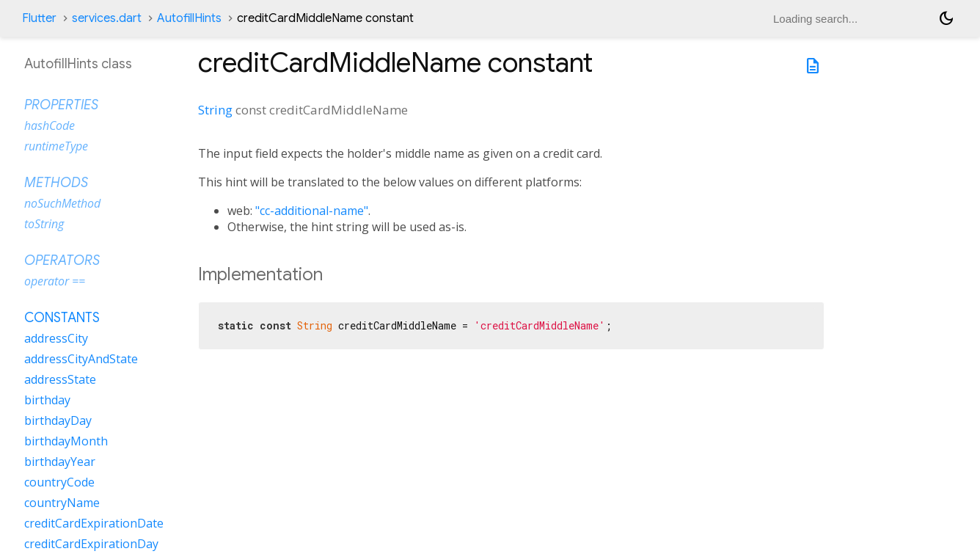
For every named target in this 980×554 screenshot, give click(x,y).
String (215, 110)
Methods (56, 183)
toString (44, 224)
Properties (61, 105)
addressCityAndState (81, 359)
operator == (55, 281)
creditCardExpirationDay (91, 544)
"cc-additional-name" (312, 211)
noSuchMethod (62, 203)
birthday (47, 400)
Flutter (39, 18)
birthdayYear (60, 462)
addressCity (56, 338)
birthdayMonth (66, 441)
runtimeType (56, 146)
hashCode (50, 125)
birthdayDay (58, 420)
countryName (62, 503)
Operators (62, 260)
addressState (60, 379)
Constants (62, 318)
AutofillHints (189, 18)
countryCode (59, 482)
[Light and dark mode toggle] (946, 18)
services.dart (107, 18)
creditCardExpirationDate (94, 523)
